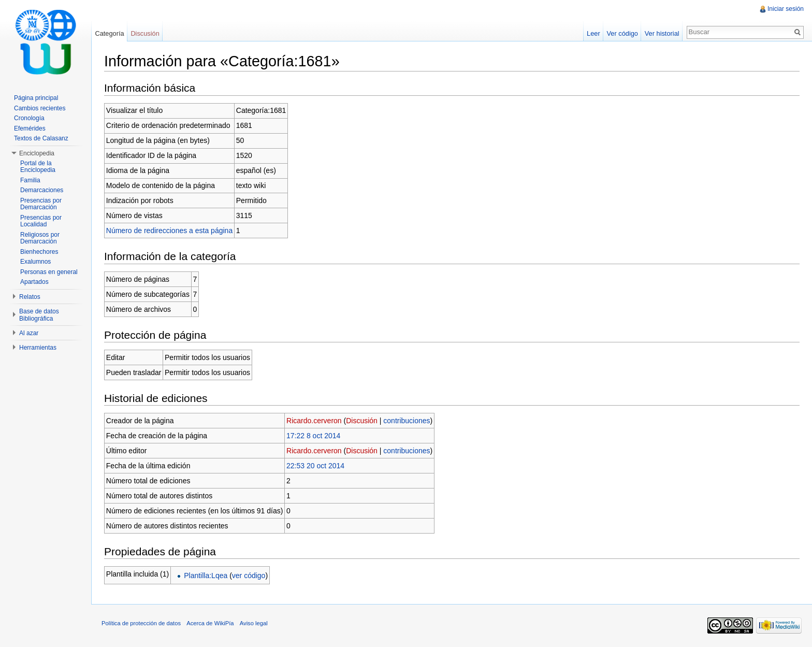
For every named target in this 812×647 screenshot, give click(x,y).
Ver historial (662, 33)
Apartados (34, 282)
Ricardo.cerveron (314, 421)
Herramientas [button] (38, 348)
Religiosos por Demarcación (40, 238)
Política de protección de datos (141, 623)
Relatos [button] (30, 297)
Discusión (362, 421)
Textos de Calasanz (41, 138)
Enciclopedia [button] (37, 153)
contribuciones (407, 421)
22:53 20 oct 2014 (315, 466)
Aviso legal (254, 623)
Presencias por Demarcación (41, 204)
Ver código (622, 33)
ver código (249, 576)
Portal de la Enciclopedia (38, 167)
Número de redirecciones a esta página (169, 231)
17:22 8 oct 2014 (313, 436)
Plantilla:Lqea (206, 576)
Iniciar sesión (786, 9)
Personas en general (49, 272)
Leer (593, 33)
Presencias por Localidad (41, 221)
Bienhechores (39, 252)
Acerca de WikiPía (210, 623)
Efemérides (30, 128)
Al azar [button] (29, 333)
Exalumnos (35, 262)
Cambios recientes (40, 108)
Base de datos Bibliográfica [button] (39, 315)
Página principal (36, 98)
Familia (30, 180)
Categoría (109, 33)
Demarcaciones (42, 190)
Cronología (29, 118)
